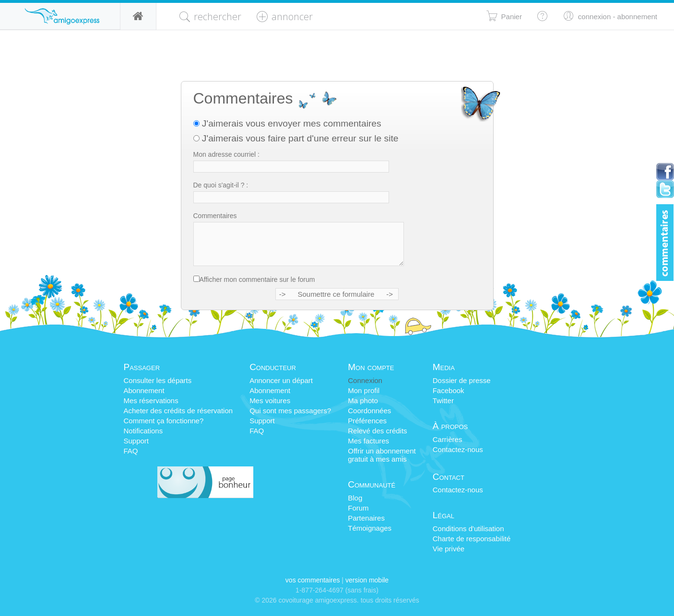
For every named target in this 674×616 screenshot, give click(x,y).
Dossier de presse (462, 380)
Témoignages (370, 528)
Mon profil (364, 390)
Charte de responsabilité (472, 539)
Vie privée (449, 549)
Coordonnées (369, 411)
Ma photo (363, 401)
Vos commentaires (313, 580)
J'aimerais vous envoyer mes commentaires (287, 123)
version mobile (367, 580)
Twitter (443, 401)
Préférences (367, 421)
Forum (358, 508)
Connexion (365, 380)
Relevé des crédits (377, 431)
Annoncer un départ (281, 380)
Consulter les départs (158, 380)
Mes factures (368, 441)
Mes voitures (270, 401)
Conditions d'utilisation (468, 529)
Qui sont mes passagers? (290, 411)
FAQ (131, 451)
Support (136, 441)
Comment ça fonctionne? (164, 421)
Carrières (448, 439)
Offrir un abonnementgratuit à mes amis (382, 455)
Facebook (449, 390)
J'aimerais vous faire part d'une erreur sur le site (296, 138)
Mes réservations (151, 401)
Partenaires (366, 518)
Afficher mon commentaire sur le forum (257, 279)
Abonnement (144, 390)
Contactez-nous (458, 449)
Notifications (143, 431)
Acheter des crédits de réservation (178, 411)
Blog (355, 498)
